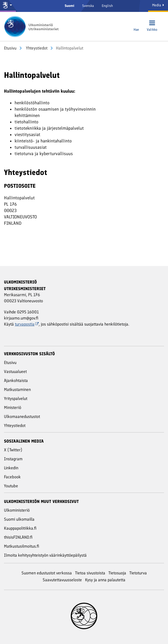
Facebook (12, 477)
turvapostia (27, 324)
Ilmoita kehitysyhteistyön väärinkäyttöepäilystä (45, 555)
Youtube (11, 486)
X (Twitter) (13, 450)
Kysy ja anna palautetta (105, 580)
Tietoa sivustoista (90, 573)
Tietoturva (138, 573)
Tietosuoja (117, 573)
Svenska (88, 6)
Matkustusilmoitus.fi (22, 546)
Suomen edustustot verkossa (47, 573)
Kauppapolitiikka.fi (20, 528)
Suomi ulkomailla (19, 519)
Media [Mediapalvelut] (158, 5)
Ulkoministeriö (17, 510)
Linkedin (11, 468)
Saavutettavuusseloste (62, 580)
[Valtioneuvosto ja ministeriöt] (8, 6)
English (107, 6)
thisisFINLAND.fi (18, 537)
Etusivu (10, 48)
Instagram (13, 459)
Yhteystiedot (36, 48)
